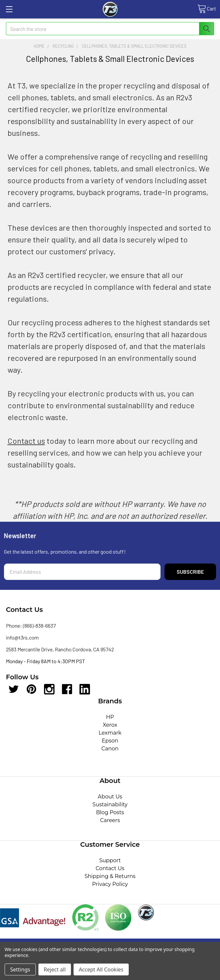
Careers (110, 820)
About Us (110, 797)
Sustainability (110, 804)
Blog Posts (110, 812)
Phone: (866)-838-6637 (31, 626)
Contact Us (110, 868)
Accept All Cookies (101, 969)
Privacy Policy (110, 884)
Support (110, 860)
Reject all (55, 969)
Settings (20, 969)
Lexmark (110, 733)
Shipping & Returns (110, 876)
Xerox (110, 725)
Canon (110, 749)
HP (110, 717)
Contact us (26, 441)
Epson (110, 741)
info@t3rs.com (22, 637)
